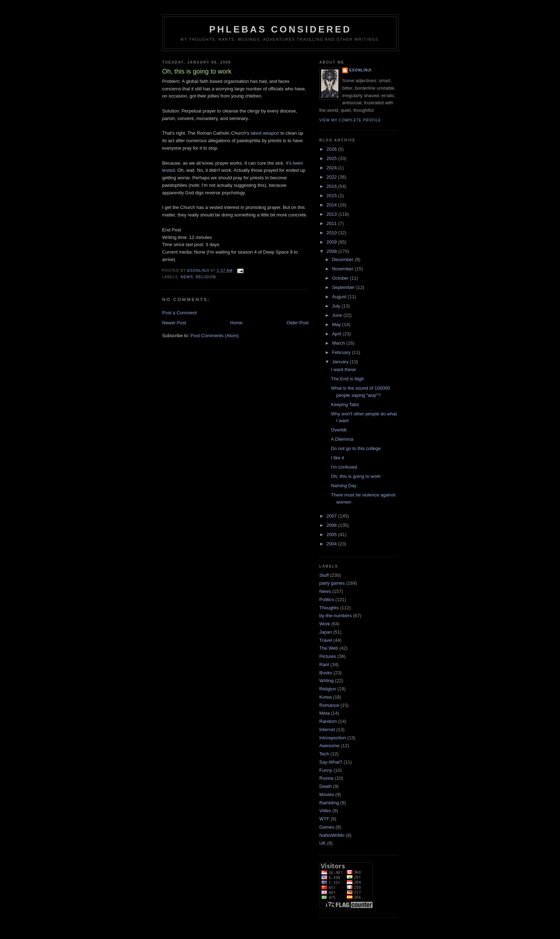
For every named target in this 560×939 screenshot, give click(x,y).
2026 (332, 149)
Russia (326, 778)
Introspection (332, 738)
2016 (332, 186)
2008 (332, 251)
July (337, 306)
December (344, 259)
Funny (326, 770)
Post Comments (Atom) (215, 336)
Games (327, 827)
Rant (324, 665)
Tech (324, 754)
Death (326, 786)
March (339, 343)
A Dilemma (342, 439)
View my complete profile (350, 120)
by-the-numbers (336, 616)
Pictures (328, 656)
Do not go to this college (356, 448)
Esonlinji (361, 70)
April (337, 334)
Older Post (298, 323)
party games (332, 583)
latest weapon (265, 133)
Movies (327, 795)
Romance (329, 705)
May (337, 324)
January (341, 362)
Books (326, 673)
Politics (327, 600)
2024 (332, 168)
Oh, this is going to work (356, 476)
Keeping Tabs (345, 404)
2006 (332, 525)
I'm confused (344, 467)
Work (325, 624)
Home (237, 323)
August (340, 297)
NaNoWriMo (332, 835)
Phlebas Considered (280, 29)
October (341, 278)
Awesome (329, 746)
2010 (332, 233)
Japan (326, 632)
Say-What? (331, 762)
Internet (327, 730)
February (342, 352)
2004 (332, 544)
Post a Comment (179, 313)
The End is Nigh (347, 379)
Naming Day (344, 486)
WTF (324, 819)
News (187, 277)
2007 (332, 516)
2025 (332, 158)
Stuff (324, 575)
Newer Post (174, 323)
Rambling (329, 803)
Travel (326, 640)
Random (328, 721)
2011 (332, 223)
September (344, 287)
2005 (332, 535)
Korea (326, 697)
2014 (332, 205)
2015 (332, 196)
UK (322, 843)
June (338, 315)
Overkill (338, 430)
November (344, 269)
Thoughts (329, 608)
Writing (326, 681)
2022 (332, 177)
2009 (332, 242)
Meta (324, 713)
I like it (337, 458)
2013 (332, 214)
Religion (206, 277)
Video (325, 811)
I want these (343, 369)
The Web (329, 648)
